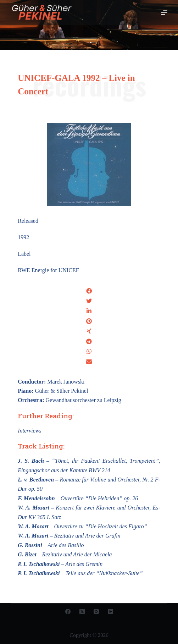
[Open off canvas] (164, 12)
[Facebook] (68, 612)
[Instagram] (96, 612)
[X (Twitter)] (82, 612)
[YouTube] (110, 612)
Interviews (30, 431)
